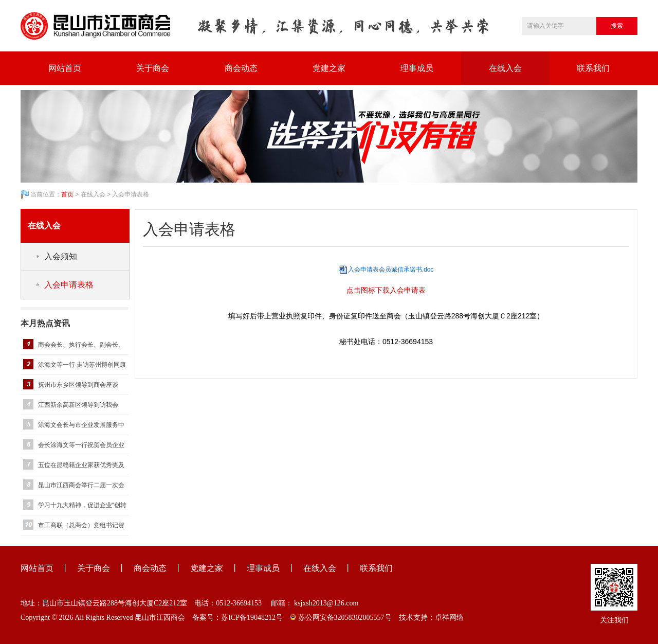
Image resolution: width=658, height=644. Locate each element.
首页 (67, 194)
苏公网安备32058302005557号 (341, 618)
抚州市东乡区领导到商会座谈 (78, 385)
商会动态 (241, 68)
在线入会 (505, 68)
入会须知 (61, 256)
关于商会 (153, 68)
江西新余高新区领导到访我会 (78, 405)
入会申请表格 (69, 285)
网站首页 (65, 68)
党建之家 (329, 68)
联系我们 (593, 68)
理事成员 (417, 68)
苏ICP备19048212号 (252, 618)
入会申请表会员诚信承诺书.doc (391, 270)
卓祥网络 (449, 618)
